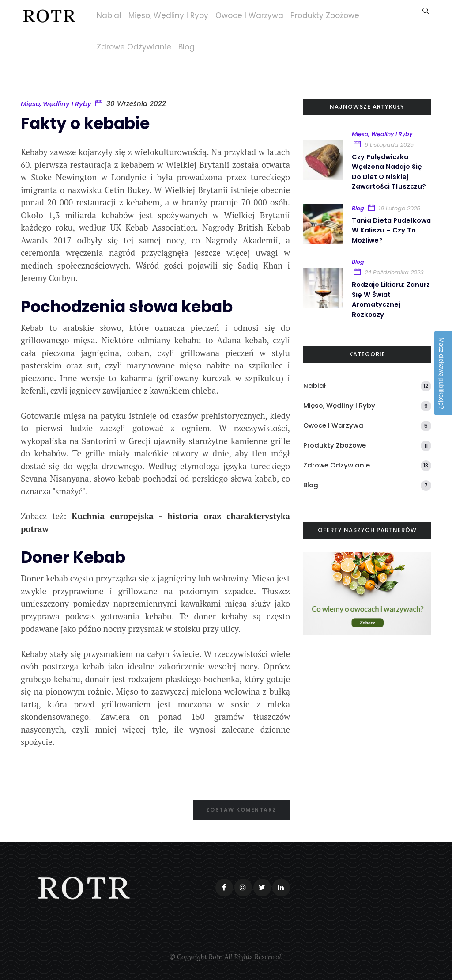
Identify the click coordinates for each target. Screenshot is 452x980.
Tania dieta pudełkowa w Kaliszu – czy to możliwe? (389, 229)
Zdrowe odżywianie (136, 47)
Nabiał (111, 15)
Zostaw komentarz (241, 810)
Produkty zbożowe (327, 15)
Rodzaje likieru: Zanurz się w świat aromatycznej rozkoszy (392, 298)
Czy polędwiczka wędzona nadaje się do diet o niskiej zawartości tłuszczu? (390, 171)
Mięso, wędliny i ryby (170, 15)
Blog (188, 47)
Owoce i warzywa (251, 15)
